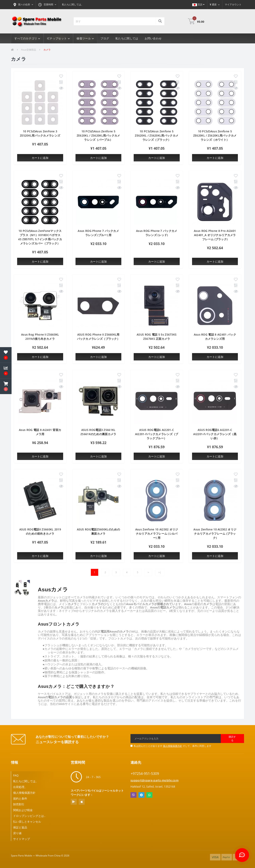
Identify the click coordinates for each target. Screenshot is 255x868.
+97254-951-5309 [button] (145, 774)
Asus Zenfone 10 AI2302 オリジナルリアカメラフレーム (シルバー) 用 (157, 534)
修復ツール (85, 38)
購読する (232, 739)
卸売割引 (19, 804)
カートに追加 (40, 158)
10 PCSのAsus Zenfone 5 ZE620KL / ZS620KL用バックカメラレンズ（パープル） (98, 135)
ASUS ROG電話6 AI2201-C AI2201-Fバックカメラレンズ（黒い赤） (215, 434)
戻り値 (17, 833)
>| (160, 572)
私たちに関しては (127, 38)
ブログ (105, 38)
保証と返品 (20, 827)
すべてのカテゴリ (27, 38)
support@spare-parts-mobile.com (154, 780)
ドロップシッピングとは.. (29, 816)
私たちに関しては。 (73, 4)
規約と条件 (20, 798)
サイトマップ (22, 839)
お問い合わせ (153, 38)
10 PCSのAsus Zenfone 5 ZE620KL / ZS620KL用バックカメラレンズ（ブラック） (157, 135)
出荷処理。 (20, 787)
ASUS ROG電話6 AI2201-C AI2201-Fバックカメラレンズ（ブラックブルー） (157, 434)
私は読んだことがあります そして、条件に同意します (173, 746)
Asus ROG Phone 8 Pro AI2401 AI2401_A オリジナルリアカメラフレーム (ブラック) (215, 235)
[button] (23, 5)
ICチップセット (58, 38)
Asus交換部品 (29, 50)
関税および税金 (23, 810)
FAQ (16, 775)
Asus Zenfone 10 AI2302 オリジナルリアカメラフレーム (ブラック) (215, 534)
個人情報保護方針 (173, 746)
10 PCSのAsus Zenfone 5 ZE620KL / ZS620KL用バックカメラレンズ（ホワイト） (215, 135)
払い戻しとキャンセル (27, 822)
